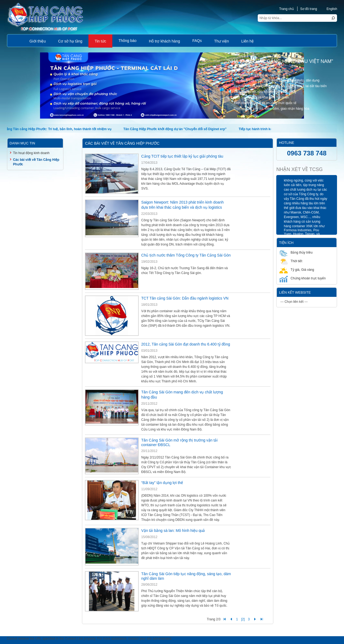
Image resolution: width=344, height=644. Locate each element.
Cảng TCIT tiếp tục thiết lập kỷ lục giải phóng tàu (182, 156)
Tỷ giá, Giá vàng (297, 270)
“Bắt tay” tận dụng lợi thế (162, 483)
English (329, 9)
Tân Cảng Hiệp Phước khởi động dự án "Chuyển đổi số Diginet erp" (177, 129)
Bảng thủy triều (296, 252)
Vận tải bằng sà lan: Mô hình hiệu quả (173, 531)
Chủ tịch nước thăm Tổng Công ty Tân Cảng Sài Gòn (186, 255)
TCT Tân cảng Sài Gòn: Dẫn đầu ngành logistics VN (185, 298)
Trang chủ (286, 9)
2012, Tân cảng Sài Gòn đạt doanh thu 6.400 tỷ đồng (186, 344)
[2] (243, 619)
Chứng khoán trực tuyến (302, 278)
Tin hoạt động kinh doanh (31, 153)
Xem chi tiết (245, 116)
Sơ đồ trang (309, 9)
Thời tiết (291, 261)
